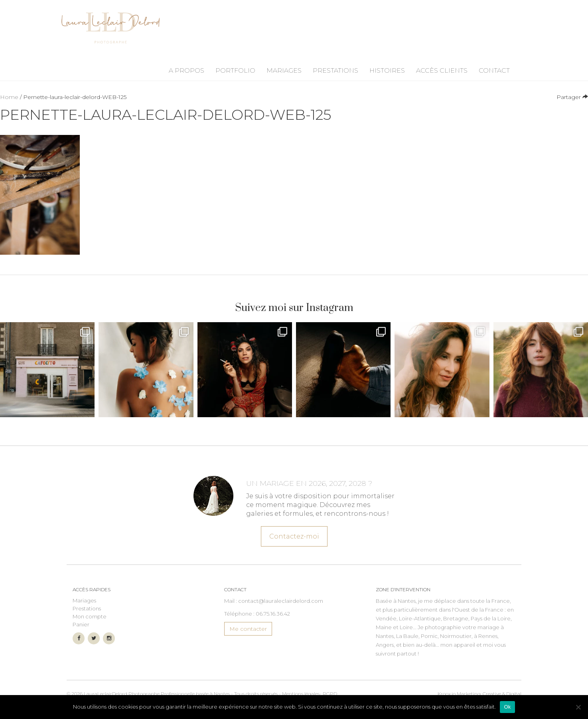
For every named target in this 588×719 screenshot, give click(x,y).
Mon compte (90, 616)
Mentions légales (301, 694)
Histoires (387, 70)
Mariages (284, 70)
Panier (81, 624)
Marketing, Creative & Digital (479, 694)
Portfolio (235, 70)
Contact (494, 70)
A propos (186, 70)
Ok (507, 707)
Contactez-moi (294, 535)
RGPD (330, 694)
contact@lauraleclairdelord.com (281, 601)
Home (9, 97)
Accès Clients (442, 70)
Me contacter (248, 629)
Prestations (335, 70)
